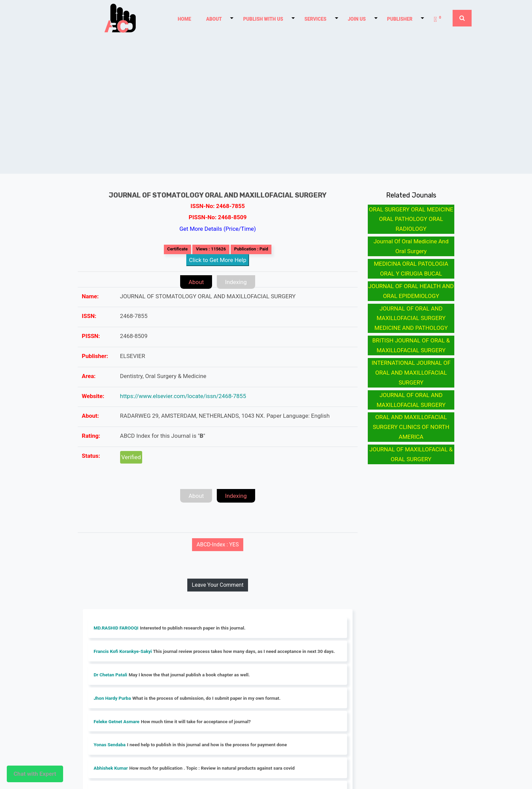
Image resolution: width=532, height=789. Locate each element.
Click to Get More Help (218, 260)
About (196, 282)
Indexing (236, 282)
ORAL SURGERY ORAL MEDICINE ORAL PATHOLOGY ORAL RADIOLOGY (411, 219)
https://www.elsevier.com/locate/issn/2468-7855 (183, 396)
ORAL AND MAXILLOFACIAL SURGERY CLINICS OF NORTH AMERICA (411, 427)
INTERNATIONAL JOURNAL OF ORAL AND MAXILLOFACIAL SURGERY (411, 373)
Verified (131, 457)
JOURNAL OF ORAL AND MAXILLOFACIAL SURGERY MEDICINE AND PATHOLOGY (411, 318)
